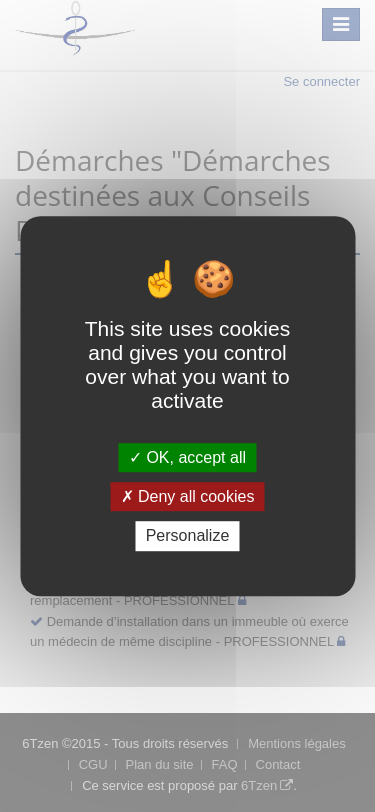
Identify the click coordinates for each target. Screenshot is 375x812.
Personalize (188, 536)
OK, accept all (187, 457)
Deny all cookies (188, 496)
